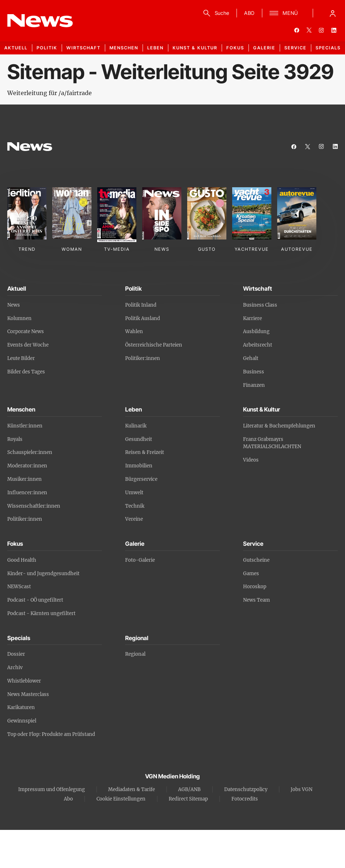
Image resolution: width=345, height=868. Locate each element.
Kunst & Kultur (195, 48)
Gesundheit (139, 439)
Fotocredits (245, 799)
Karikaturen (21, 707)
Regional (135, 654)
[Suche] (215, 13)
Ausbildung (256, 331)
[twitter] (309, 30)
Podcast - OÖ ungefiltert (35, 600)
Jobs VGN (301, 789)
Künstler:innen (25, 426)
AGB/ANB (189, 789)
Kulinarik (136, 426)
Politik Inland (141, 305)
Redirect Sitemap (188, 799)
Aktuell (16, 48)
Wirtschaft (83, 48)
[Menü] (284, 13)
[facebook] (297, 30)
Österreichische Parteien (154, 345)
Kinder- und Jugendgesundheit (43, 574)
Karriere (252, 318)
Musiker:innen (24, 479)
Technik (135, 506)
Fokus (235, 48)
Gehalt (251, 358)
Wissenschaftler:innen (34, 506)
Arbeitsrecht (258, 345)
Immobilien (139, 466)
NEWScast (19, 587)
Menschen (124, 48)
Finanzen (254, 385)
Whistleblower (24, 681)
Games (251, 574)
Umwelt (134, 493)
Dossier (16, 654)
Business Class (260, 305)
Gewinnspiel (22, 721)
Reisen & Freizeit (145, 452)
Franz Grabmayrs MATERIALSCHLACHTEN (272, 443)
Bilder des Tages (26, 372)
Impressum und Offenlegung (52, 789)
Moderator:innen (27, 466)
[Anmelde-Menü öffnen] (333, 13)
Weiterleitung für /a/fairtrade (50, 93)
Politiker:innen (143, 358)
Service (295, 48)
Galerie (264, 48)
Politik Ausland (143, 318)
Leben (155, 48)
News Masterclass (28, 694)
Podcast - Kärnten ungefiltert (41, 613)
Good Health (22, 560)
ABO (249, 13)
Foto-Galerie (140, 560)
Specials (328, 48)
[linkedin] (334, 30)
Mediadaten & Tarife (132, 789)
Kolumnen (19, 318)
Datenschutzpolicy (246, 789)
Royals (15, 439)
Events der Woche (28, 345)
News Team (256, 600)
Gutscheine (256, 560)
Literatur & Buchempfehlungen (279, 426)
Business (254, 372)
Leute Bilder (21, 358)
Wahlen (134, 331)
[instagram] (321, 30)
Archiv (15, 668)
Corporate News (26, 331)
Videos (251, 460)
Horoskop (255, 587)
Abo (68, 799)
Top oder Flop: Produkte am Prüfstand (51, 734)
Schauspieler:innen (30, 452)
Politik (47, 48)
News (14, 305)
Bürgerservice (141, 479)
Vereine (134, 519)
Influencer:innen (27, 493)
